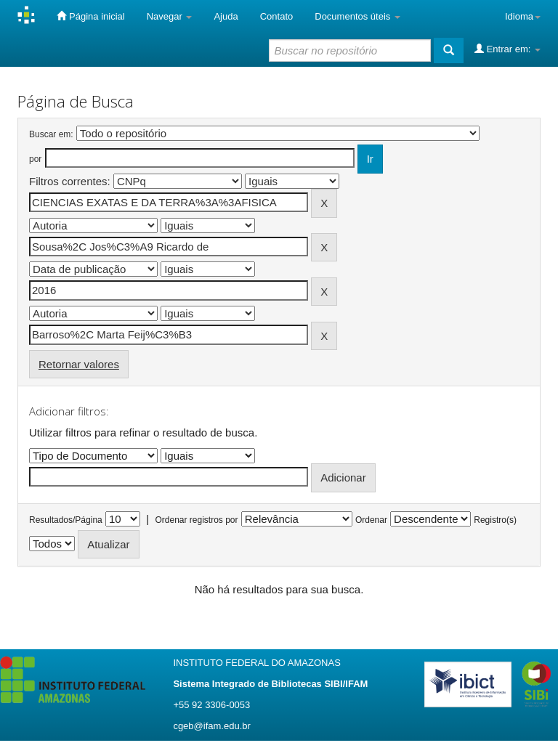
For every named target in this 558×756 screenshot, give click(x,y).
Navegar (170, 16)
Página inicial (90, 16)
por (35, 159)
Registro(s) (495, 520)
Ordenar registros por (196, 520)
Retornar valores (79, 364)
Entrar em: (508, 49)
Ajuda (226, 16)
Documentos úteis (357, 16)
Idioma (523, 16)
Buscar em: (51, 134)
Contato (277, 16)
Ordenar (371, 520)
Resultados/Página (66, 520)
